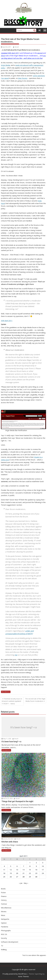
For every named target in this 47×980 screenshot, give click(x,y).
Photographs (6, 930)
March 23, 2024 (7, 799)
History (4, 900)
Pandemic (5, 927)
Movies (4, 911)
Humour (4, 904)
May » (26, 883)
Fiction (3, 892)
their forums (23, 78)
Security (4, 938)
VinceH (16, 47)
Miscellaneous (6, 692)
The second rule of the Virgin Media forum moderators (35, 700)
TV (2, 946)
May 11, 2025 (6, 739)
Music (3, 915)
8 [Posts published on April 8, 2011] (30, 866)
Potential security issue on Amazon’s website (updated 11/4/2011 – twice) (12, 701)
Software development (10, 942)
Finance (4, 896)
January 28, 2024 (7, 839)
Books (3, 889)
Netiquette (5, 919)
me (16, 655)
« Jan (21, 883)
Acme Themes (24, 976)
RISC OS (4, 934)
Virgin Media (6, 65)
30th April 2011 (7, 321)
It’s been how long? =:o (24, 727)
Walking (4, 949)
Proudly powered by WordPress (15, 974)
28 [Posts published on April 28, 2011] (23, 877)
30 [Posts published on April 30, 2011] (36, 877)
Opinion (4, 923)
